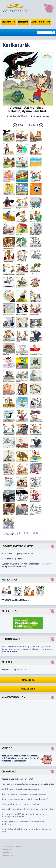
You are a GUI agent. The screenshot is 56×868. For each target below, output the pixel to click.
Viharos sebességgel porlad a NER (17, 554)
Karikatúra (9, 580)
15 (44, 533)
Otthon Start (11, 639)
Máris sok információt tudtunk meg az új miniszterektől (28, 784)
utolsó (17, 535)
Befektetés (9, 611)
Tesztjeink (23, 22)
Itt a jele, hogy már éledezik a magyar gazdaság (24, 794)
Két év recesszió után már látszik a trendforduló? (25, 799)
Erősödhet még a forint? (13, 559)
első (6, 533)
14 (40, 533)
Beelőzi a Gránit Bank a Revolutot (17, 779)
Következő (33, 125)
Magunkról (7, 849)
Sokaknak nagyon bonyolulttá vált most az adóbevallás (27, 809)
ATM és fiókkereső (41, 22)
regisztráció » (20, 670)
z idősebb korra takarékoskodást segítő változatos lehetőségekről (20, 760)
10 (27, 533)
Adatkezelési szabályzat (13, 847)
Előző (21, 125)
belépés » (6, 670)
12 (34, 533)
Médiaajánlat (8, 855)
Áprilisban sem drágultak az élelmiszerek (21, 789)
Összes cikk (28, 689)
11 (30, 533)
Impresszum (8, 852)
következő (8, 535)
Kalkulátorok (8, 22)
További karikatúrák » (15, 600)
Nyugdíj (7, 749)
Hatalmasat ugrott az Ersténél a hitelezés (21, 804)
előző (13, 533)
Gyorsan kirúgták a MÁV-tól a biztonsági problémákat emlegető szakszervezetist (26, 565)
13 (37, 533)
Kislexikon (28, 680)
